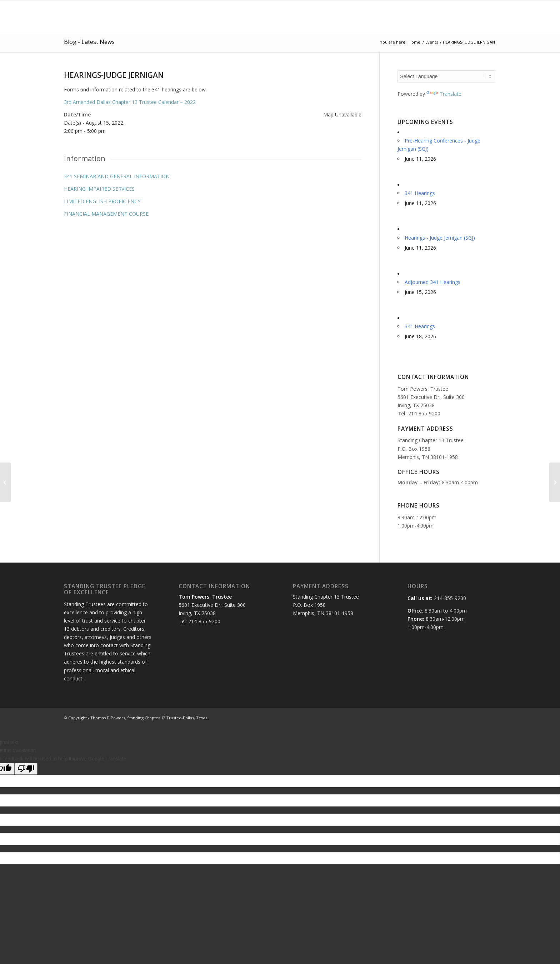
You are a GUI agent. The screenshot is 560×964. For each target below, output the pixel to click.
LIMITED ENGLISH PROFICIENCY (102, 201)
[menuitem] (261, 16)
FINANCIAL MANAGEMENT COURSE (106, 214)
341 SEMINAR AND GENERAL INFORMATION (117, 176)
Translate (444, 94)
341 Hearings (420, 193)
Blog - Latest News (89, 42)
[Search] (489, 16)
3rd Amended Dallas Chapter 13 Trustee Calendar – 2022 (130, 102)
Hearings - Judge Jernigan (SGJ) (440, 238)
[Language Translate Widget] (447, 76)
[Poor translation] (26, 769)
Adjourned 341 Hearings (432, 282)
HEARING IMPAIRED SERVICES (99, 189)
